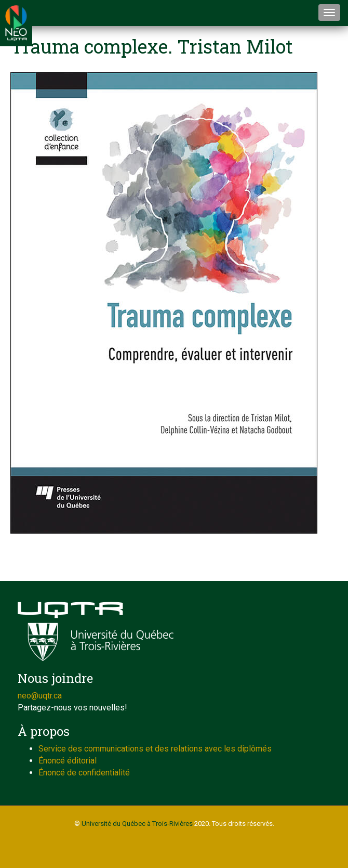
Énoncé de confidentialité (84, 773)
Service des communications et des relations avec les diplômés (155, 749)
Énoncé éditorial (68, 761)
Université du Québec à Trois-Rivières (137, 824)
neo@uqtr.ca (40, 696)
